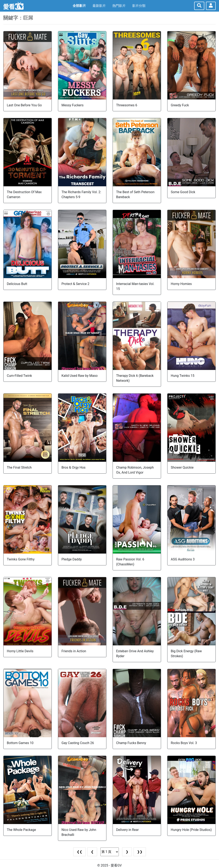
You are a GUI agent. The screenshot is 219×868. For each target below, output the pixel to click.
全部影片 (79, 6)
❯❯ (140, 852)
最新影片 (99, 6)
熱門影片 (119, 6)
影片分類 (139, 6)
